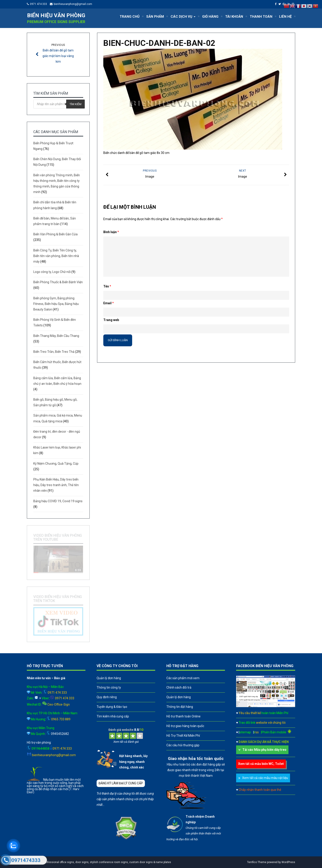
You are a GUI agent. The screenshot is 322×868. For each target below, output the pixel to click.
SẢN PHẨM (155, 17)
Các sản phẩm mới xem (183, 678)
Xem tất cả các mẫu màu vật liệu (265, 778)
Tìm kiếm (75, 104)
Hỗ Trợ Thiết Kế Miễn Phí (183, 736)
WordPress (288, 862)
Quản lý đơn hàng (109, 678)
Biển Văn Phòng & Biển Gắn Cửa (55, 234)
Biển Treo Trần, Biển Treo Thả (54, 352)
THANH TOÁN (261, 17)
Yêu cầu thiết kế (263, 713)
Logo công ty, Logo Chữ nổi (52, 272)
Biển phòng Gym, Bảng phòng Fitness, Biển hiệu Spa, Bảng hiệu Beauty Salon (56, 304)
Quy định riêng (107, 697)
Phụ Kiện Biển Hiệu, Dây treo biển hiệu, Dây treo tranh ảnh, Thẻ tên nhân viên (56, 485)
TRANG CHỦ (130, 17)
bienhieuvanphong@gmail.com (73, 4)
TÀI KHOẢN (234, 17)
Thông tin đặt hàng (180, 707)
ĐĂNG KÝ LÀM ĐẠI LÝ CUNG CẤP (121, 783)
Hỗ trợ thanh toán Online (183, 716)
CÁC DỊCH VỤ (183, 17)
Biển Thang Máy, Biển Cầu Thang (56, 336)
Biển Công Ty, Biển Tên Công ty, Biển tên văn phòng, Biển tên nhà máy (56, 256)
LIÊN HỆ (285, 17)
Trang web (111, 320)
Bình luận (111, 232)
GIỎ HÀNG (210, 17)
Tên (107, 286)
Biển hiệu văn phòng (56, 15)
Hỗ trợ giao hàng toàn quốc (185, 726)
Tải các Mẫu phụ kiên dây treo (264, 750)
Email (109, 303)
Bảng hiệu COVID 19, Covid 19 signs (58, 501)
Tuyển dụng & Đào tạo (112, 707)
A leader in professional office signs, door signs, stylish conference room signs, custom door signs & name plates (100, 862)
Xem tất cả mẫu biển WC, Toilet (261, 764)
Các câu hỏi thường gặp (183, 745)
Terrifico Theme (257, 862)
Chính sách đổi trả (179, 687)
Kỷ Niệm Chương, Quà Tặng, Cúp (56, 464)
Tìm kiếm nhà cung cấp (113, 716)
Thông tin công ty (109, 687)
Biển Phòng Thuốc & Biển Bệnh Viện (58, 282)
